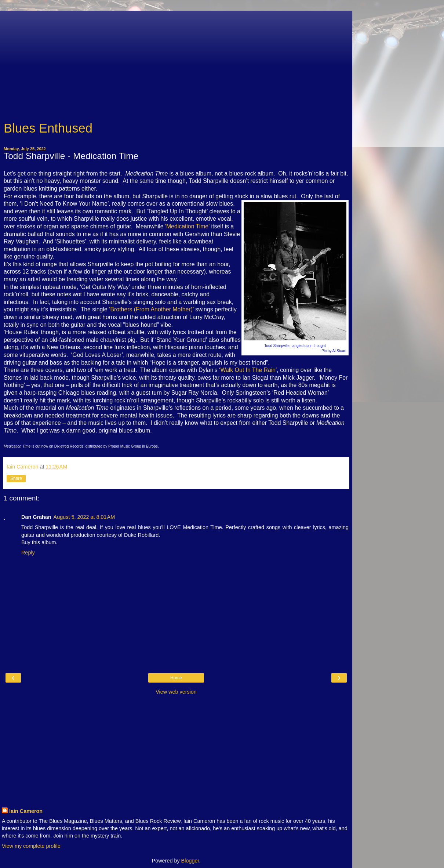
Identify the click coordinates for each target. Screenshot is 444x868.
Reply (28, 553)
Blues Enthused (48, 128)
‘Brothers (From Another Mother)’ (151, 309)
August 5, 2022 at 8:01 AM (84, 517)
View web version (176, 692)
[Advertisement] (176, 62)
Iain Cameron (26, 811)
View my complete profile (31, 846)
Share (16, 478)
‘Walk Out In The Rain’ (248, 370)
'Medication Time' (187, 226)
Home (176, 678)
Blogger (190, 861)
